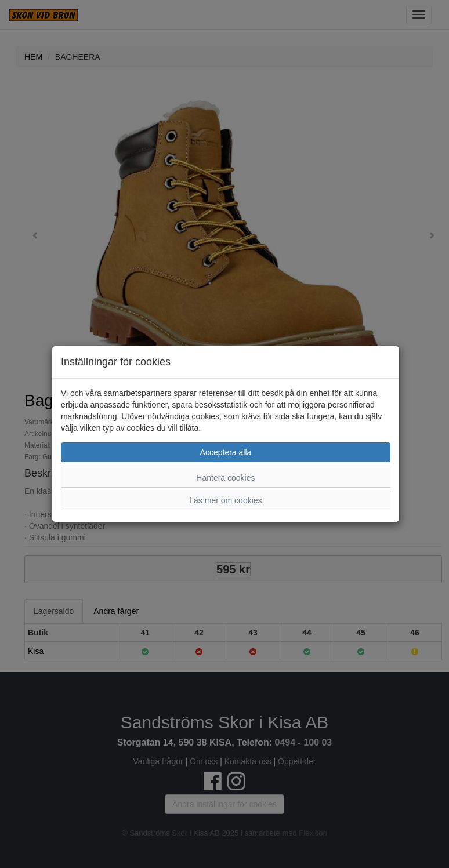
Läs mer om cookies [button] (225, 500)
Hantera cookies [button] (225, 478)
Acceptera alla (226, 452)
